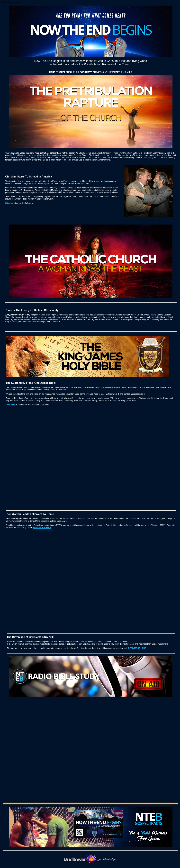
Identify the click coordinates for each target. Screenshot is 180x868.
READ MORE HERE (42, 528)
